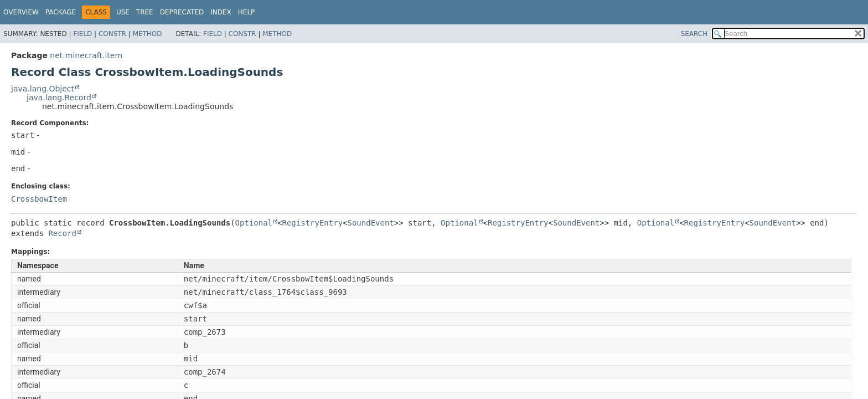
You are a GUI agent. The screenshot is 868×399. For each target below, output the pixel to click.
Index (221, 12)
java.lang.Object (43, 89)
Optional (254, 223)
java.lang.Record (59, 98)
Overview (21, 12)
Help (247, 12)
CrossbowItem (39, 199)
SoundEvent (371, 223)
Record (62, 233)
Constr (112, 34)
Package (61, 12)
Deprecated (182, 12)
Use (123, 12)
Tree (145, 12)
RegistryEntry (312, 223)
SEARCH (694, 34)
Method (148, 34)
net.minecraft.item (86, 55)
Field (82, 34)
